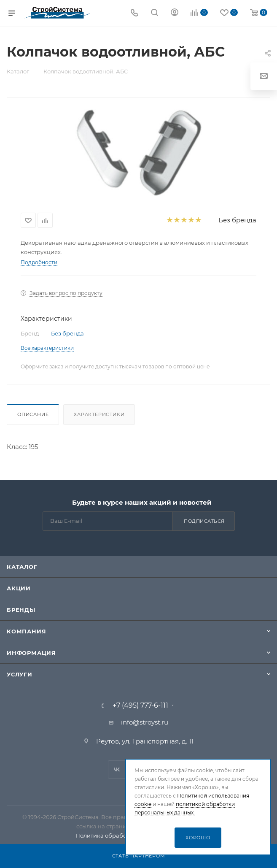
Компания (26, 631)
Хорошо (198, 838)
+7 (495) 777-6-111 (140, 706)
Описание (33, 414)
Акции (19, 588)
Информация (31, 653)
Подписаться (204, 521)
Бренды (21, 610)
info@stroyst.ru (145, 722)
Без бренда (237, 220)
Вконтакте (117, 769)
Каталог (22, 567)
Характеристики (99, 414)
